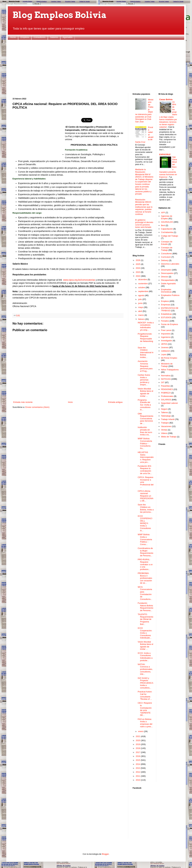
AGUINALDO (167, 222)
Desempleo (166, 270)
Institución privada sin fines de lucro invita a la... (145, 431)
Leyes (164, 354)
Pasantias (166, 386)
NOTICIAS (166, 379)
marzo (141, 315)
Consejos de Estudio (167, 243)
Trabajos (165, 423)
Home (13, 37)
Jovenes (165, 347)
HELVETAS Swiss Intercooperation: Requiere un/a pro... (146, 457)
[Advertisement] (96, 66)
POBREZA (166, 393)
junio (141, 303)
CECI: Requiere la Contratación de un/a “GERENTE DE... (145, 709)
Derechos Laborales (170, 264)
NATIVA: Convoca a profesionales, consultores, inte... (145, 669)
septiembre (144, 291)
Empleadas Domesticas (166, 291)
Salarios (54, 37)
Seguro (164, 409)
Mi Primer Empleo (169, 358)
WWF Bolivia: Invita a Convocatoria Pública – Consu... (145, 539)
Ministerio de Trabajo (167, 365)
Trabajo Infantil (168, 419)
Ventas (164, 430)
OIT (163, 382)
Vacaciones (166, 426)
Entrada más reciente (23, 402)
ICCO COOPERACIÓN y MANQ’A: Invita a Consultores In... (145, 523)
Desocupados (167, 273)
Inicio (70, 402)
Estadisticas (166, 314)
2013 (138, 768)
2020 (138, 740)
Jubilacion (166, 351)
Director (165, 277)
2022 (138, 276)
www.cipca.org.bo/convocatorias (79, 280)
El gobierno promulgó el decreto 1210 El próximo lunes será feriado (144, 224)
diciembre (143, 279)
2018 (138, 748)
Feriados (165, 321)
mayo (141, 307)
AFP (163, 213)
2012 (138, 772)
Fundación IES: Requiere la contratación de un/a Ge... (145, 470)
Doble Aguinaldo (168, 284)
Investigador (167, 341)
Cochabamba (167, 232)
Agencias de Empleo (167, 217)
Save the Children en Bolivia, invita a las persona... (146, 508)
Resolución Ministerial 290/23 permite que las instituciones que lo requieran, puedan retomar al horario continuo (144, 207)
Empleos (25, 37)
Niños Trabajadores (170, 370)
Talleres (165, 412)
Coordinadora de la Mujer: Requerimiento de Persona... (145, 552)
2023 (138, 272)
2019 (138, 744)
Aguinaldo (67, 37)
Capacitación (167, 229)
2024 (138, 268)
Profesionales (167, 396)
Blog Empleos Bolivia (60, 15)
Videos (164, 433)
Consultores (40, 37)
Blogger (105, 854)
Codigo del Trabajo (170, 236)
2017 (138, 752)
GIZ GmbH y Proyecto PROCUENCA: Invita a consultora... (146, 683)
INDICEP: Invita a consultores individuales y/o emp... (146, 326)
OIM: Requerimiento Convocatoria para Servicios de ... (145, 419)
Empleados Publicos (170, 295)
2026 (138, 260)
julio (140, 299)
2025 (138, 264)
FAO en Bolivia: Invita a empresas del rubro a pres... (145, 723)
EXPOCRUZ (165, 154)
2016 (138, 756)
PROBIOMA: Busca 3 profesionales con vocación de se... (145, 578)
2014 (138, 764)
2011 (138, 776)
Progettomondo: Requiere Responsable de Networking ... (145, 339)
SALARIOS (166, 400)
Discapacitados (168, 280)
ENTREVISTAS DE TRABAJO (170, 309)
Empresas (166, 305)
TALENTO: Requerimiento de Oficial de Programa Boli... (145, 619)
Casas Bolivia (166, 99)
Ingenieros (166, 337)
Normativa (166, 376)
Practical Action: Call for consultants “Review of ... (145, 695)
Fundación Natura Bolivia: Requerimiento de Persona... (145, 607)
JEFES (164, 344)
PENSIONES (167, 389)
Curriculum (166, 257)
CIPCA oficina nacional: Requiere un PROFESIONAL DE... (145, 496)
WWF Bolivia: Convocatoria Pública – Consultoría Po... (145, 443)
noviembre (143, 284)
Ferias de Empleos (170, 324)
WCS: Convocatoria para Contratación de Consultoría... (145, 593)
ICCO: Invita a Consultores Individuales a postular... (145, 657)
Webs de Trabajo (169, 437)
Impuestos (166, 334)
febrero (142, 319)
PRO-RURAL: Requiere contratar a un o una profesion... (145, 564)
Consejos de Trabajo (167, 249)
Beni (163, 225)
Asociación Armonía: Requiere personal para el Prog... (145, 366)
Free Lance (166, 330)
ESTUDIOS (166, 317)
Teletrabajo (166, 416)
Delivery (165, 260)
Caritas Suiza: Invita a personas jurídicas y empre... (144, 380)
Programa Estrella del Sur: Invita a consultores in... (144, 405)
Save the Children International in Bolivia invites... (145, 352)
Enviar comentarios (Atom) (37, 407)
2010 (138, 780)
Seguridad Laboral (169, 403)
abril (140, 311)
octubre (142, 287)
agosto (142, 295)
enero (141, 731)
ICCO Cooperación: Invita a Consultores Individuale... (145, 633)
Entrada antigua (115, 402)
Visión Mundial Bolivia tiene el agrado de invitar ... (145, 392)
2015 (138, 760)
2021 (138, 736)
